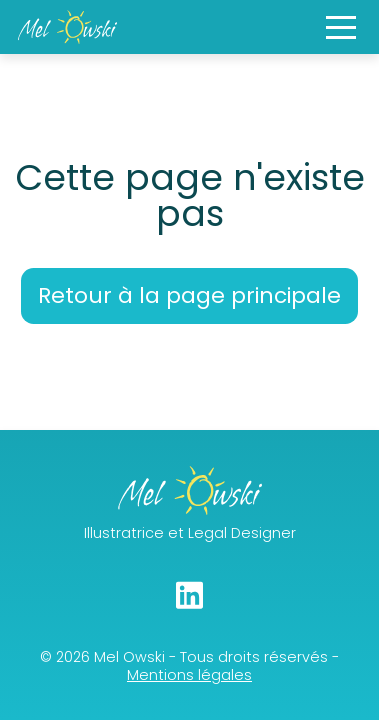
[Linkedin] (189, 595)
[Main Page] (67, 27)
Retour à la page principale (189, 295)
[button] (341, 27)
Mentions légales (189, 675)
